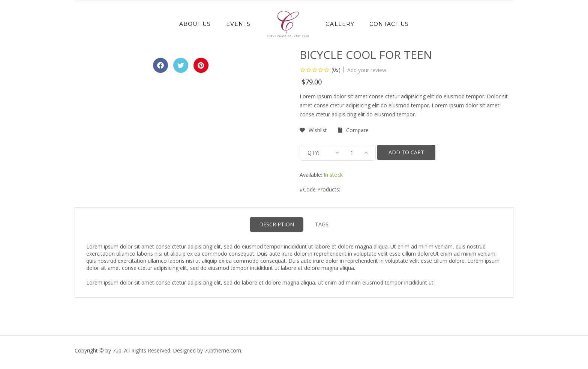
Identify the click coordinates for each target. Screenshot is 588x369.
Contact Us (389, 24)
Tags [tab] (322, 224)
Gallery (340, 24)
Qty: (313, 153)
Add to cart (406, 152)
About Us (195, 24)
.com (223, 350)
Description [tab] (277, 224)
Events (238, 24)
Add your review (367, 70)
